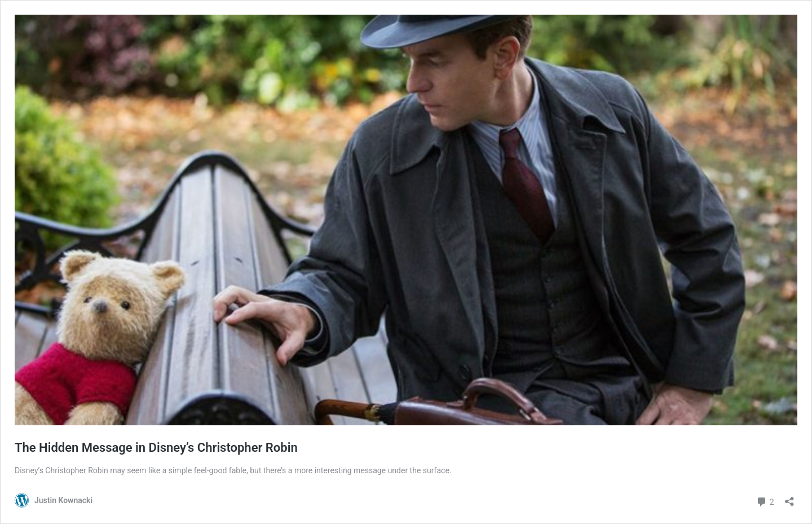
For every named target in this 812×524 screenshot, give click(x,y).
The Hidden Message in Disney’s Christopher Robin (156, 448)
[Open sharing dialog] (789, 498)
